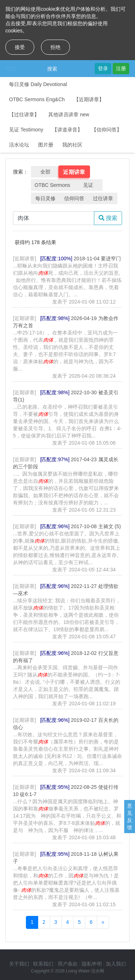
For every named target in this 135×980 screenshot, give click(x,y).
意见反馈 (130, 817)
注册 (121, 68)
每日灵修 (45, 198)
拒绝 (55, 47)
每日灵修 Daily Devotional (38, 84)
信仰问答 (74, 198)
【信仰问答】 (107, 130)
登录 (103, 68)
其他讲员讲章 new (69, 114)
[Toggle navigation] (10, 69)
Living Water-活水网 (85, 971)
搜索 (52, 69)
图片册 (46, 145)
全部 (45, 172)
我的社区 (72, 145)
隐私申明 (92, 964)
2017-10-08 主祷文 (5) (96, 526)
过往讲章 (103, 198)
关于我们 (19, 964)
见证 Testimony (26, 130)
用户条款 (68, 964)
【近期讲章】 (89, 99)
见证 (88, 185)
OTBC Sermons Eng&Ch (37, 99)
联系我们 (43, 964)
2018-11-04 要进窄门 (98, 259)
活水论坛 (19, 145)
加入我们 (116, 964)
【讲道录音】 (67, 130)
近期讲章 (74, 172)
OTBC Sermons (52, 185)
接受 (20, 47)
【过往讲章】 (24, 114)
